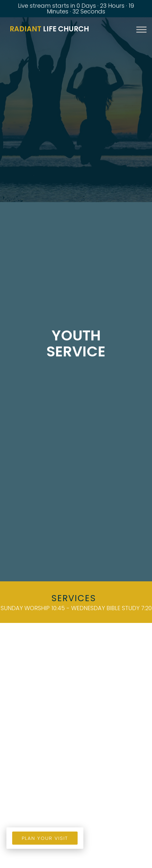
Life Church (49, 29)
